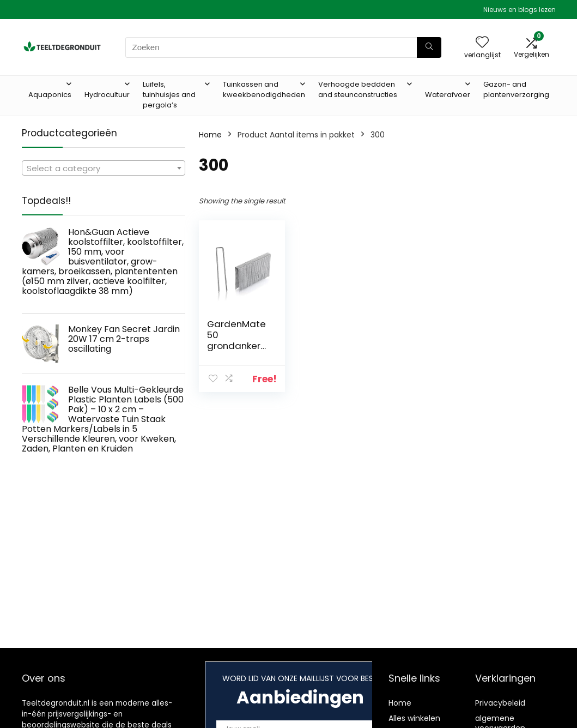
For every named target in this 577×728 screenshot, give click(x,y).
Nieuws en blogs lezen (520, 10)
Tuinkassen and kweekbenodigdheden (264, 89)
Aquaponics (50, 95)
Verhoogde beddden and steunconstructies (358, 89)
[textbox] (104, 169)
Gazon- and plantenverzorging (516, 89)
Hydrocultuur (107, 95)
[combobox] (104, 168)
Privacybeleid (500, 703)
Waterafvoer (448, 95)
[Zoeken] (429, 47)
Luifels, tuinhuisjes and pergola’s (169, 95)
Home (210, 135)
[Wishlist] (482, 43)
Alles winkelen (414, 718)
